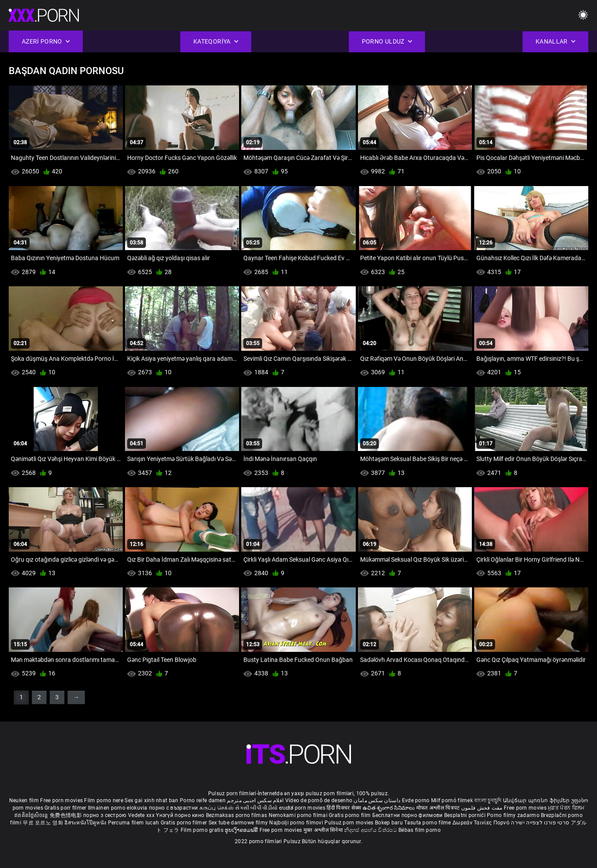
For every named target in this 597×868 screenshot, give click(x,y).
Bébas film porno (420, 830)
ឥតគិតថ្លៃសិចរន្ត (32, 815)
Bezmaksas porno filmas (237, 815)
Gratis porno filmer (185, 823)
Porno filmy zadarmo (514, 815)
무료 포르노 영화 (44, 823)
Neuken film (24, 800)
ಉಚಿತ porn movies (303, 808)
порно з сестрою (105, 815)
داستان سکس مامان (377, 800)
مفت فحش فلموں (482, 808)
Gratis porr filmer (66, 808)
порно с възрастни (173, 808)
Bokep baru (389, 823)
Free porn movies (62, 800)
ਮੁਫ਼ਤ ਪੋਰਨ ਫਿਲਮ (566, 808)
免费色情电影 (66, 815)
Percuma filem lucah (134, 823)
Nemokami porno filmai (299, 815)
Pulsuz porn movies (350, 823)
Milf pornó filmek (452, 800)
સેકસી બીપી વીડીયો (256, 808)
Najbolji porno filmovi (296, 823)
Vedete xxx (141, 815)
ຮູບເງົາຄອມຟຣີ (242, 830)
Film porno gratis (203, 830)
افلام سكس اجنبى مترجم (255, 800)
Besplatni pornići (465, 815)
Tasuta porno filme (428, 823)
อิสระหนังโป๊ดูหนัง (86, 823)
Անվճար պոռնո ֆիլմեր (537, 800)
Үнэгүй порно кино (181, 815)
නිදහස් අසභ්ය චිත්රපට (371, 830)
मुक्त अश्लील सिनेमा (324, 830)
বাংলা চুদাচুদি (488, 800)
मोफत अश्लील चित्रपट (439, 808)
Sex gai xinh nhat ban (151, 800)
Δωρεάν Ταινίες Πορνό (482, 823)
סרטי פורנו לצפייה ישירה (540, 823)
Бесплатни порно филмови (408, 815)
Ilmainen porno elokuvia (118, 808)
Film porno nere (104, 800)
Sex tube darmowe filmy (238, 823)
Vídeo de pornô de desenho (319, 800)
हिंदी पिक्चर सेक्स (344, 808)
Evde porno (416, 800)
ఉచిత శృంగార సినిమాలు (390, 808)
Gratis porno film (350, 815)
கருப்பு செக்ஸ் (217, 808)
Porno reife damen (203, 800)
